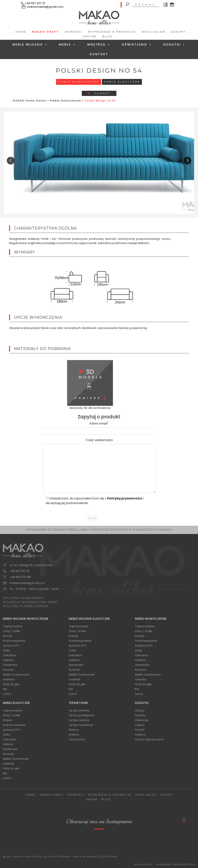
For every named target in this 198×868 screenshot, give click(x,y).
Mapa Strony (143, 865)
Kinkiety (74, 735)
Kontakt (99, 54)
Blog (108, 36)
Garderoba (10, 665)
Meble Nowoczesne (79, 82)
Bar (5, 689)
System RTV (11, 646)
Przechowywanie (14, 641)
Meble (67, 45)
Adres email (99, 423)
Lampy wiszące (79, 720)
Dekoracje (142, 720)
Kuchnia (8, 670)
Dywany (140, 715)
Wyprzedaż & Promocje (112, 32)
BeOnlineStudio (184, 865)
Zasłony (140, 735)
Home (21, 32)
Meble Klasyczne (122, 82)
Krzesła (8, 636)
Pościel (140, 730)
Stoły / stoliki (11, 631)
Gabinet (8, 660)
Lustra (7, 694)
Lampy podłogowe (81, 715)
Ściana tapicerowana (149, 739)
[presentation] (11, 161)
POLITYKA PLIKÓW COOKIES (26, 606)
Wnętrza (99, 45)
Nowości (73, 32)
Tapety (140, 725)
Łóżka (6, 650)
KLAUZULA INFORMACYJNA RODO (30, 602)
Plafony (74, 730)
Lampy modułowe (81, 725)
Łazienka (9, 679)
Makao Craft (45, 32)
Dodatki (174, 45)
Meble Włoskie (30, 45)
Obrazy (140, 710)
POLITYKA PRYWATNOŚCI (23, 598)
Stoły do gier (11, 684)
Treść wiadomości (99, 440)
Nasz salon (154, 32)
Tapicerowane (13, 626)
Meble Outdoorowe (16, 675)
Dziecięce (9, 655)
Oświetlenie (137, 45)
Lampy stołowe (79, 710)
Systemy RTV (78, 646)
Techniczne (77, 739)
